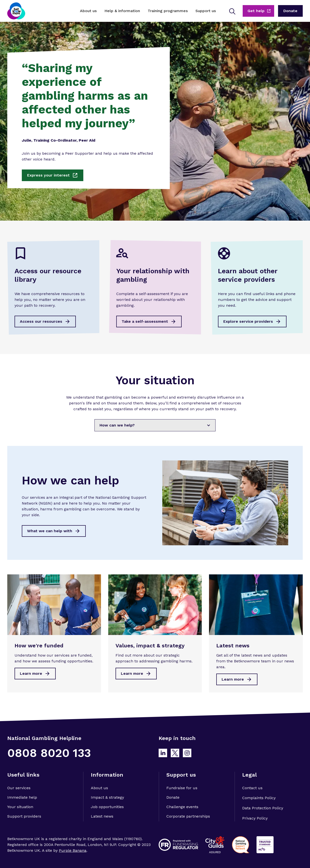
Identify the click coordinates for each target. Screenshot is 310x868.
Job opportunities (107, 807)
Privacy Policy (255, 818)
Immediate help (22, 797)
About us (99, 788)
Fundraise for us (182, 788)
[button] (88, 11)
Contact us (252, 788)
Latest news (102, 816)
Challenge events (182, 807)
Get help (256, 11)
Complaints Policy (259, 798)
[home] (16, 11)
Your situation (20, 807)
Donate (173, 797)
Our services (19, 788)
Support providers (24, 816)
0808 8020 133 (49, 753)
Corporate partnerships (188, 816)
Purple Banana (73, 850)
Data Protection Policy (263, 808)
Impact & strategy (107, 797)
